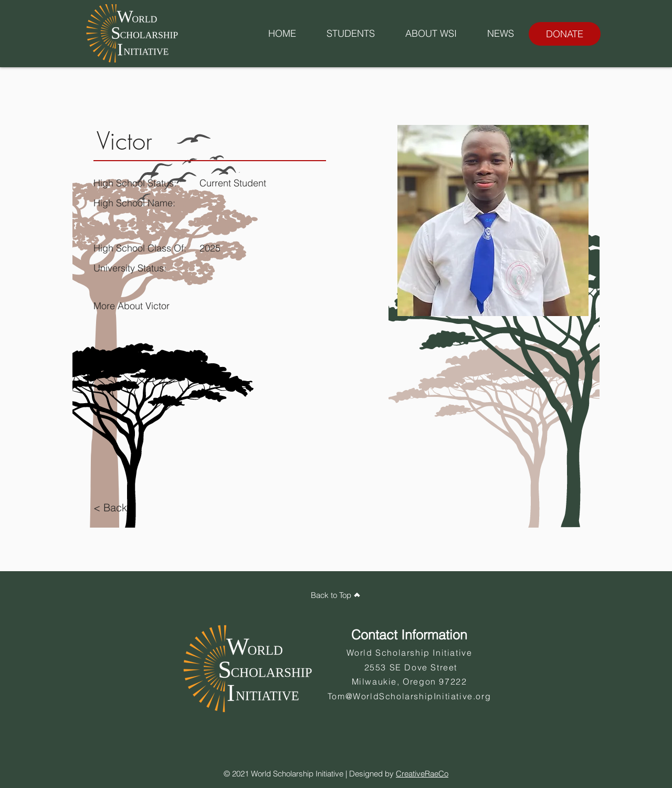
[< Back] (114, 507)
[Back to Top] (336, 595)
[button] (351, 34)
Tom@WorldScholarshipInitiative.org (409, 696)
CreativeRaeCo (422, 774)
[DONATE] (565, 34)
